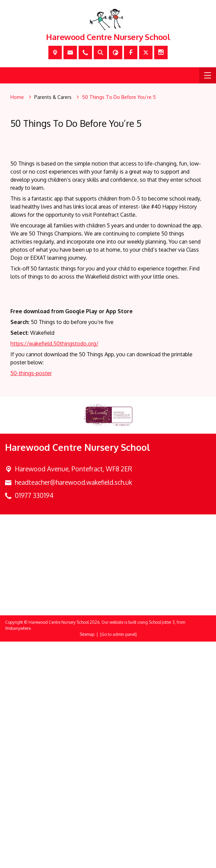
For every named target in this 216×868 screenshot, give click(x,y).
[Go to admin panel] (118, 861)
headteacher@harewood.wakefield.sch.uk (73, 709)
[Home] (17, 97)
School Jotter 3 (162, 849)
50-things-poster (31, 600)
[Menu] (208, 75)
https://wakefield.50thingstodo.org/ (54, 570)
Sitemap (87, 861)
